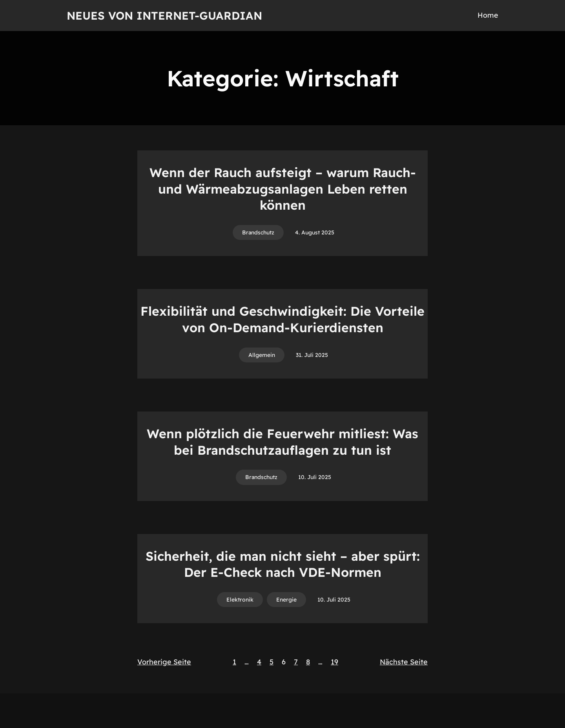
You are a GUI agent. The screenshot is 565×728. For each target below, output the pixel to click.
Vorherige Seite (164, 662)
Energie (286, 600)
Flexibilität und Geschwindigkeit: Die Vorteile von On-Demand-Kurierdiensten (282, 319)
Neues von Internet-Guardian (164, 16)
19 (334, 662)
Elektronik (240, 600)
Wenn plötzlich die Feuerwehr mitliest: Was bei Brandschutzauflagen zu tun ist (282, 442)
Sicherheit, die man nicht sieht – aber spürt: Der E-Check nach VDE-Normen (283, 564)
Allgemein (262, 355)
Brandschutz (258, 232)
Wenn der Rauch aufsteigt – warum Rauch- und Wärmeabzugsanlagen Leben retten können (283, 189)
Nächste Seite (404, 662)
